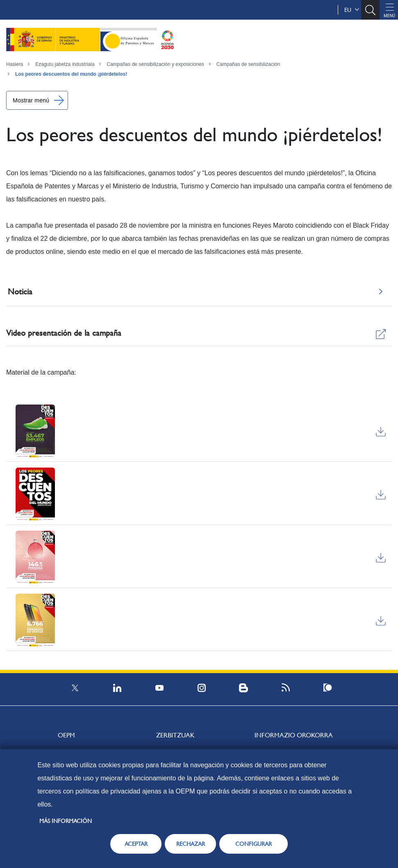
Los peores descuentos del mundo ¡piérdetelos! (71, 74)
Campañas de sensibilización (248, 64)
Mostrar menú (31, 100)
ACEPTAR (136, 844)
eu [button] (352, 10)
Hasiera (15, 64)
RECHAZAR (191, 844)
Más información (66, 821)
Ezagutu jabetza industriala (65, 64)
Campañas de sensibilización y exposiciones (155, 64)
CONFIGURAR (254, 844)
